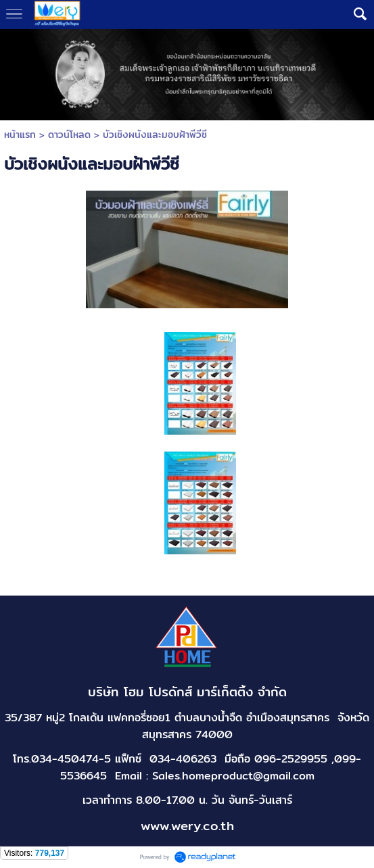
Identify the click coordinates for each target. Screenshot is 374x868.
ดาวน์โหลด (69, 135)
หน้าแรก (20, 135)
